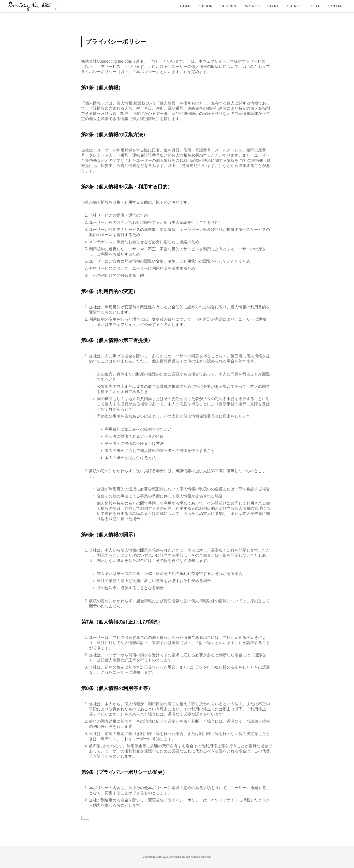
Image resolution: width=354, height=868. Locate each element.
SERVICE (229, 6)
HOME (186, 6)
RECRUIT (295, 6)
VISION (206, 6)
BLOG (273, 6)
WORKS (253, 6)
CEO (315, 6)
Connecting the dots (32, 6)
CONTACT (336, 6)
